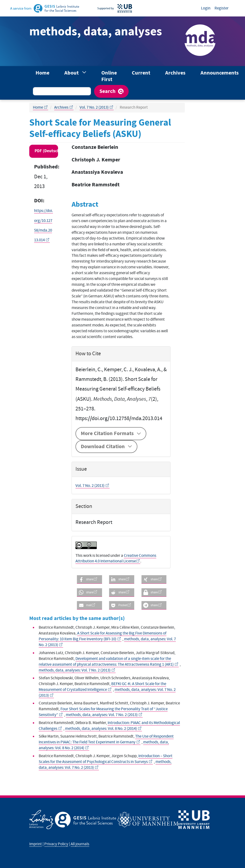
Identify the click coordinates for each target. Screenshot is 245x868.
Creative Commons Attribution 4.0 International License (116, 559)
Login (206, 8)
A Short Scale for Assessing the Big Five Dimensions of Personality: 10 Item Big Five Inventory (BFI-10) (103, 636)
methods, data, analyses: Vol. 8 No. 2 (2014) (101, 729)
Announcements (220, 73)
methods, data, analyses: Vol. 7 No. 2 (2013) (75, 670)
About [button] (72, 73)
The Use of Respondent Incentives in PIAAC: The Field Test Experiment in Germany (106, 739)
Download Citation (103, 447)
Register (222, 8)
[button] (89, 579)
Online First (109, 76)
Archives (175, 73)
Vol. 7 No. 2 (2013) (94, 107)
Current (141, 73)
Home (42, 73)
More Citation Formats (107, 434)
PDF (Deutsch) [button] (46, 151)
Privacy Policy (56, 844)
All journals (80, 844)
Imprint (36, 844)
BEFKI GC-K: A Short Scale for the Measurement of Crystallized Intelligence (102, 687)
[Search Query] (62, 91)
